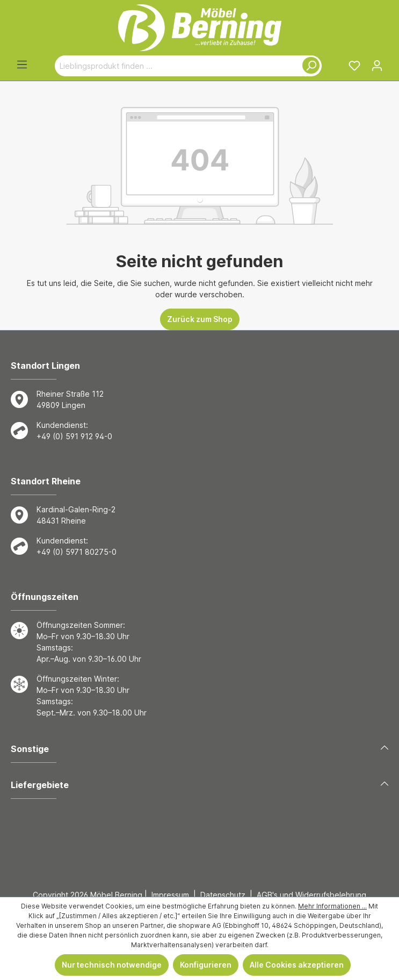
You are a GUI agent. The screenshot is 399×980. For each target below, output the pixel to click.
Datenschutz (223, 895)
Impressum (170, 895)
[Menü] (22, 65)
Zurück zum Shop (200, 319)
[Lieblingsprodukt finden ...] (176, 66)
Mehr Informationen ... (332, 906)
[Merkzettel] (354, 66)
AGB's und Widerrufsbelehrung (311, 895)
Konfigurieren (206, 965)
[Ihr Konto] (377, 66)
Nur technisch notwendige (112, 965)
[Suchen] (309, 66)
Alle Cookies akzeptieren (297, 965)
